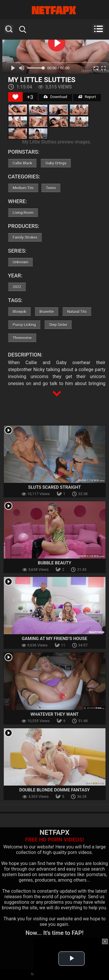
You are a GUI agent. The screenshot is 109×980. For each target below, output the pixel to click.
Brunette (47, 312)
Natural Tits (77, 312)
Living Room (23, 213)
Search (9, 29)
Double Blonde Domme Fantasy (54, 790)
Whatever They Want (55, 714)
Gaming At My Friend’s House (54, 639)
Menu (98, 29)
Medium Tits (23, 188)
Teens (51, 188)
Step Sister (58, 325)
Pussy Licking (24, 325)
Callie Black (23, 163)
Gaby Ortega (56, 163)
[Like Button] (15, 97)
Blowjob (19, 312)
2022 (17, 287)
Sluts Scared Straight (54, 487)
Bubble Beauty (54, 563)
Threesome (22, 338)
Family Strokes (25, 237)
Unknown (21, 262)
